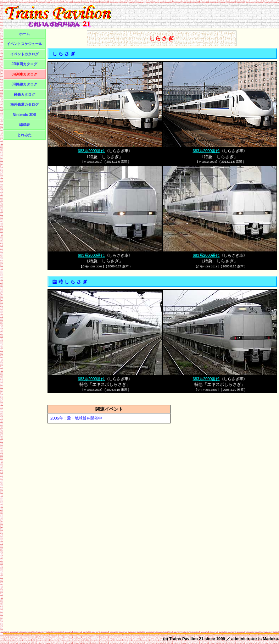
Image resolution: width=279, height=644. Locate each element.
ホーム (24, 34)
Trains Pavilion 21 (186, 639)
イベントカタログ (24, 54)
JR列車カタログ (25, 74)
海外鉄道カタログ (24, 104)
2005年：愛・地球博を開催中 (76, 418)
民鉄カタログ (24, 95)
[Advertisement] (24, 247)
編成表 (24, 125)
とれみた (24, 135)
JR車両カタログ (25, 64)
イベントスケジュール (24, 44)
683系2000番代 (91, 151)
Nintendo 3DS (24, 115)
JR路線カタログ (25, 84)
